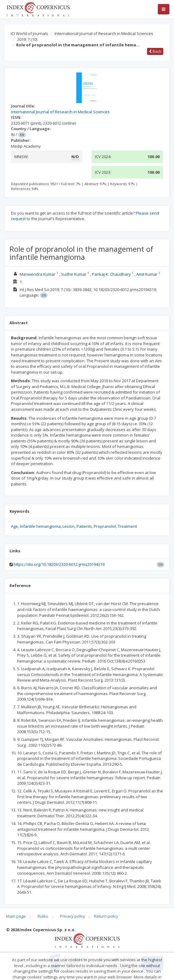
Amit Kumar (147, 274)
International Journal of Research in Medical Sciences (104, 33)
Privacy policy (73, 916)
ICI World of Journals (29, 33)
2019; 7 (27, 39)
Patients (84, 526)
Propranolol (105, 526)
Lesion (69, 526)
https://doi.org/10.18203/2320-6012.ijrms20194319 (59, 564)
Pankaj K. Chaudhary (111, 274)
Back (155, 51)
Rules (43, 916)
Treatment (127, 526)
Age (15, 526)
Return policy (106, 916)
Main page (16, 916)
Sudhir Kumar (74, 274)
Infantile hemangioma (40, 526)
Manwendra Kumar (38, 274)
